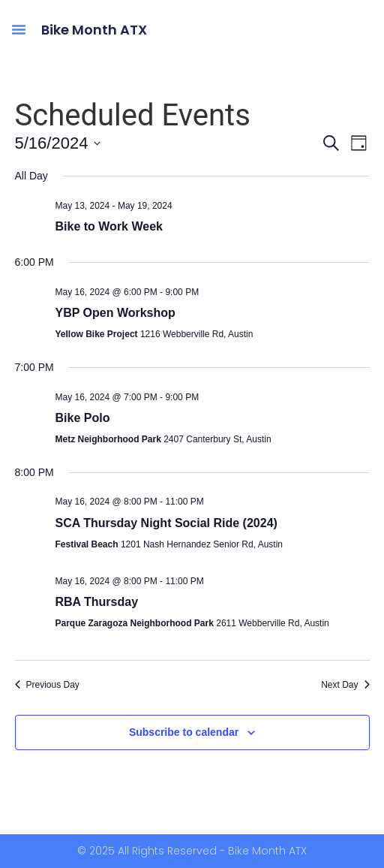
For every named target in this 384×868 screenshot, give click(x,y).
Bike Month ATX (94, 30)
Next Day (345, 685)
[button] (19, 29)
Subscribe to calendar (184, 732)
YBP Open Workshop (115, 313)
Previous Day (47, 685)
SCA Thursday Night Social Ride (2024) (166, 523)
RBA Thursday (97, 602)
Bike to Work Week (109, 226)
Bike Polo (83, 418)
